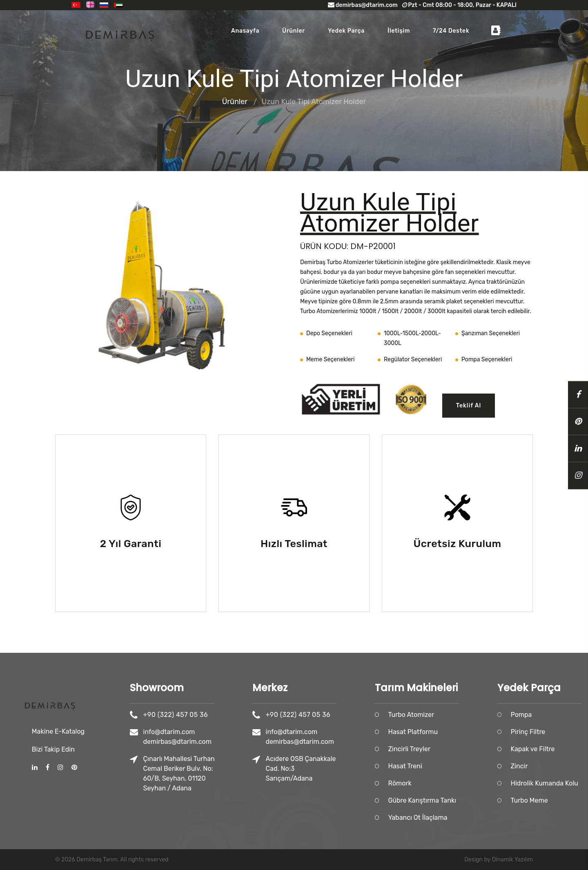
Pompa (553, 715)
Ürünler (294, 31)
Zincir (551, 766)
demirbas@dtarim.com (363, 5)
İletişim (399, 31)
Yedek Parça (346, 31)
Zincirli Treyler (441, 749)
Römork (431, 783)
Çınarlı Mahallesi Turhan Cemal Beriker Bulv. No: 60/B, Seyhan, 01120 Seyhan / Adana (210, 773)
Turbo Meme (561, 800)
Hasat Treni (437, 766)
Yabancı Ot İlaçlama (449, 818)
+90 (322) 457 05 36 (207, 715)
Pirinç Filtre (560, 732)
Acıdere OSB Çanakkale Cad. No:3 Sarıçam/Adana (332, 769)
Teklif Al (469, 406)
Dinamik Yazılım (512, 860)
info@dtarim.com (201, 732)
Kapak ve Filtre (564, 749)
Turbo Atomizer (443, 715)
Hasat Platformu (445, 732)
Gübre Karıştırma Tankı (454, 800)
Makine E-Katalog (58, 694)
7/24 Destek (451, 31)
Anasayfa (245, 31)
